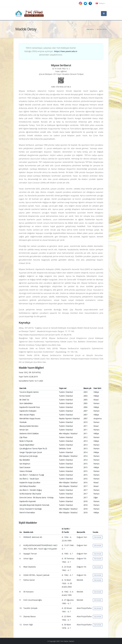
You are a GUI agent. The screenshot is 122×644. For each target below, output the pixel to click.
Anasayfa (90, 29)
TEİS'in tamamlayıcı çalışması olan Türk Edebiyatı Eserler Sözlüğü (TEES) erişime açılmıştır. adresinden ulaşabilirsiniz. (51, 51)
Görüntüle (98, 537)
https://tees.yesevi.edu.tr (66, 51)
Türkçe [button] (100, 3)
